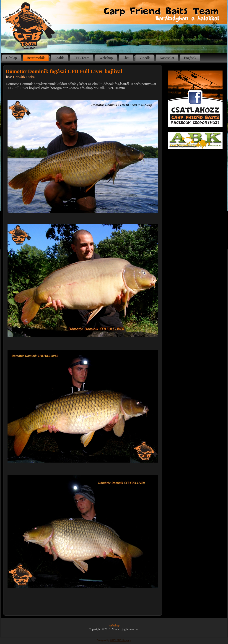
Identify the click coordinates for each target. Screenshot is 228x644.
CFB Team (82, 58)
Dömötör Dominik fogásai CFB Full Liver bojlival (64, 71)
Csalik (59, 58)
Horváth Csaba (24, 77)
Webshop (106, 58)
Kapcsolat (167, 58)
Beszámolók (36, 58)
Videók (145, 58)
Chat (126, 58)
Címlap (12, 58)
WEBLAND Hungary (120, 640)
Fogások (190, 58)
